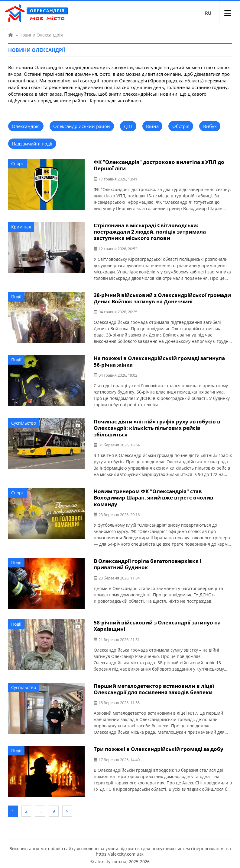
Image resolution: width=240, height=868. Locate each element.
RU (208, 13)
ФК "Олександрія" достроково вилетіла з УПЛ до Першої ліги (159, 165)
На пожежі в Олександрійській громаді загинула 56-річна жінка (159, 361)
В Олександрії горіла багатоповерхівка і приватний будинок (148, 563)
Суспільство (24, 422)
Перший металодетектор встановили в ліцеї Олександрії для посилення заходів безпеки (154, 687)
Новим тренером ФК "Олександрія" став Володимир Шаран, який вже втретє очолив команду (154, 496)
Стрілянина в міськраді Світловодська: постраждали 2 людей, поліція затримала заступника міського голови (150, 231)
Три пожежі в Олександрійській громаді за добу (159, 747)
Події (16, 296)
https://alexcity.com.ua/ (120, 852)
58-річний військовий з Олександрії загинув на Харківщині (157, 624)
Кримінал (21, 227)
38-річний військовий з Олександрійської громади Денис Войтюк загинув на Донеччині (162, 298)
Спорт (18, 163)
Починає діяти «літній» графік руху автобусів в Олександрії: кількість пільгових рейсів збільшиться (157, 427)
